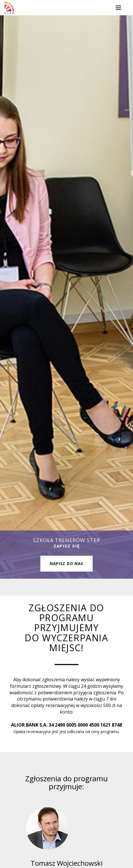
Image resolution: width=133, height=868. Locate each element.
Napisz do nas (66, 564)
